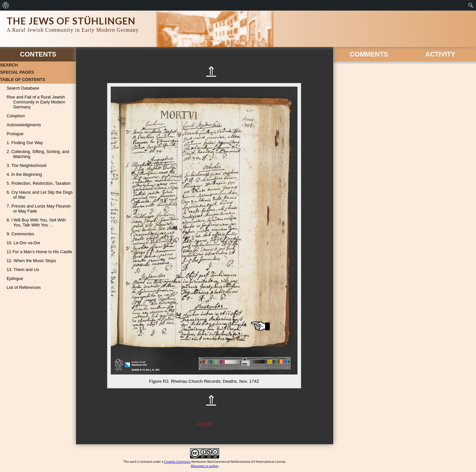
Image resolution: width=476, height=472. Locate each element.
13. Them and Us (23, 270)
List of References (24, 287)
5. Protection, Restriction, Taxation (39, 183)
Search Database (23, 88)
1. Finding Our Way (25, 143)
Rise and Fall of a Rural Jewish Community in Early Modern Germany (36, 102)
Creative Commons (178, 462)
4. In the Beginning (24, 174)
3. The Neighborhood (26, 165)
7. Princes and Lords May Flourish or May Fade (39, 209)
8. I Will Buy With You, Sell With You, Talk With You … (36, 222)
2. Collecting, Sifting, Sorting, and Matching (38, 154)
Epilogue (15, 278)
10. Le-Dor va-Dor (23, 243)
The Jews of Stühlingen (71, 21)
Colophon (16, 116)
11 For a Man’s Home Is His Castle (39, 252)
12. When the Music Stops (31, 261)
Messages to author (205, 466)
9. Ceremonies (20, 234)
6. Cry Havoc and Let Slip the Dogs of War (40, 195)
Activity (440, 54)
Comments (369, 54)
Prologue (15, 134)
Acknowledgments (24, 125)
